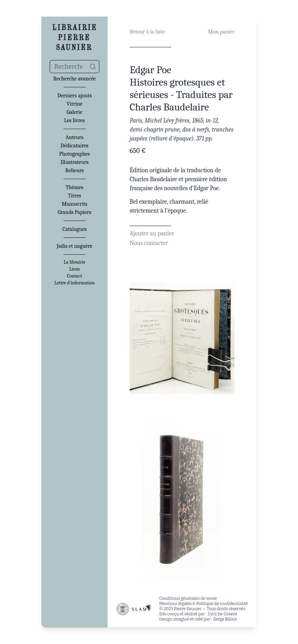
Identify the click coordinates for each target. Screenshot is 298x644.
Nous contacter (149, 243)
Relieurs (74, 170)
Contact (74, 276)
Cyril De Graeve (222, 614)
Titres (74, 196)
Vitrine (74, 104)
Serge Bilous (225, 619)
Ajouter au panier (152, 233)
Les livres (74, 120)
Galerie (74, 112)
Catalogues (74, 229)
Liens (74, 269)
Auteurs (74, 137)
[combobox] (74, 67)
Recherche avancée (74, 79)
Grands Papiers (74, 212)
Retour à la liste (147, 32)
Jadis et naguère (74, 246)
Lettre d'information (75, 283)
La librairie (75, 262)
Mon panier (221, 32)
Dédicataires (75, 146)
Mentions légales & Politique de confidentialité (203, 604)
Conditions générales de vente (188, 598)
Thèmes (74, 187)
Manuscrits (75, 204)
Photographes (74, 154)
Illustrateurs (74, 162)
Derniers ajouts (74, 96)
